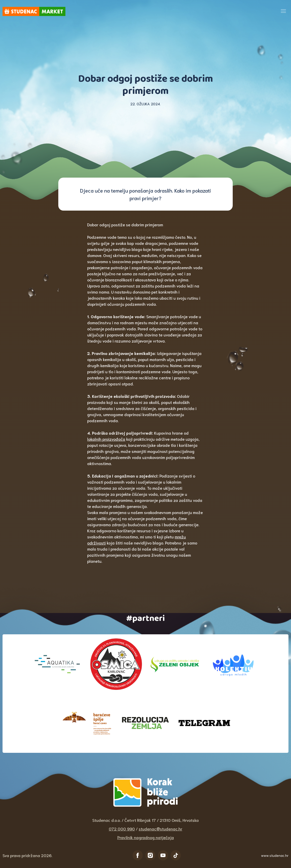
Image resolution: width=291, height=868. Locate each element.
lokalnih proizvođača (106, 439)
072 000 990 (122, 829)
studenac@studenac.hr (160, 829)
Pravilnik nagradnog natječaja (146, 837)
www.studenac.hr (275, 855)
